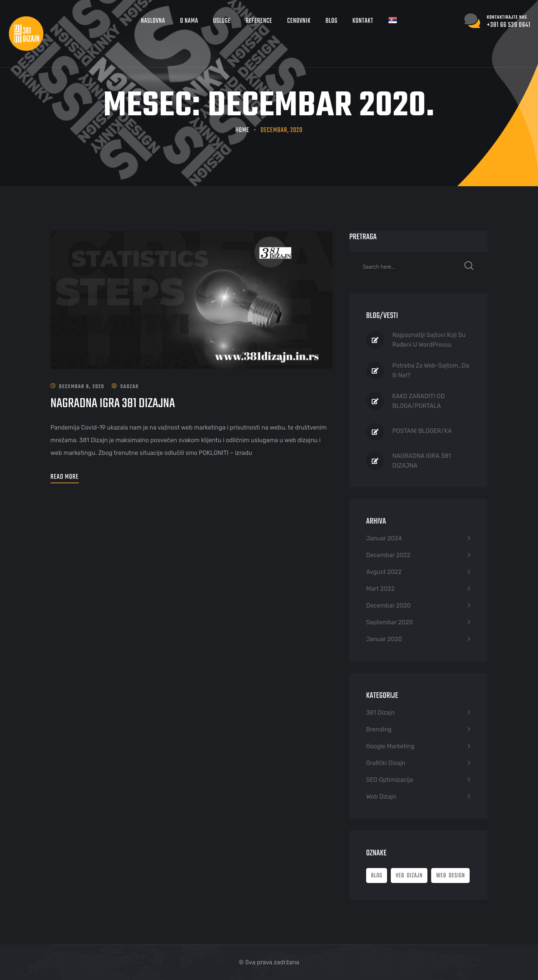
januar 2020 (384, 639)
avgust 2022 (384, 572)
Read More (65, 477)
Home (242, 130)
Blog (331, 21)
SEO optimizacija (389, 780)
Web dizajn (381, 797)
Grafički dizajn (386, 763)
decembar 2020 (388, 606)
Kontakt (363, 21)
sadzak (129, 387)
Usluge (222, 21)
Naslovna (153, 21)
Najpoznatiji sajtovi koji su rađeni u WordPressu (429, 340)
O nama (189, 21)
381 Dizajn (380, 713)
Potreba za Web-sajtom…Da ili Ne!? (431, 370)
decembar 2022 (388, 555)
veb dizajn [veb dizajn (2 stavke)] (409, 876)
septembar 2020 (389, 622)
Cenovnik (299, 21)
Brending (379, 729)
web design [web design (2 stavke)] (450, 876)
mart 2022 (380, 589)
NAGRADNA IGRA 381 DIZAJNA (113, 404)
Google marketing (390, 746)
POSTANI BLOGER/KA (422, 431)
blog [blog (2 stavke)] (377, 876)
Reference (259, 21)
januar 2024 (384, 538)
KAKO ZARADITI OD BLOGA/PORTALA (418, 401)
